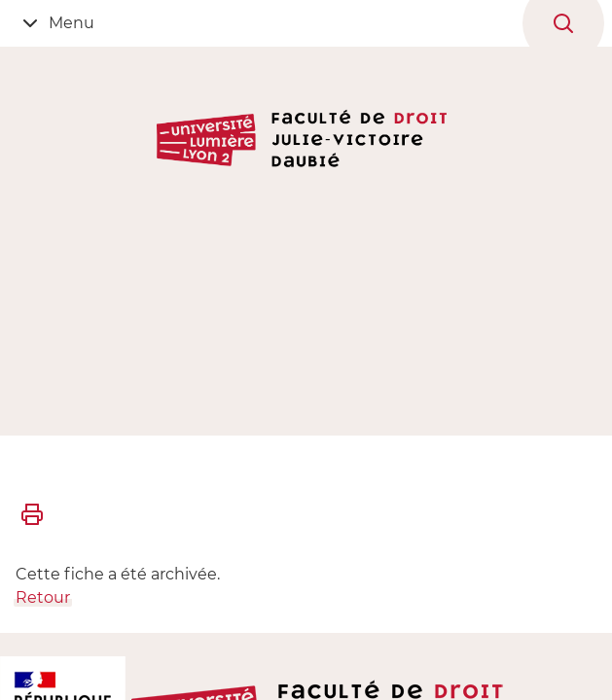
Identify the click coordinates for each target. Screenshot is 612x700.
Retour (43, 597)
